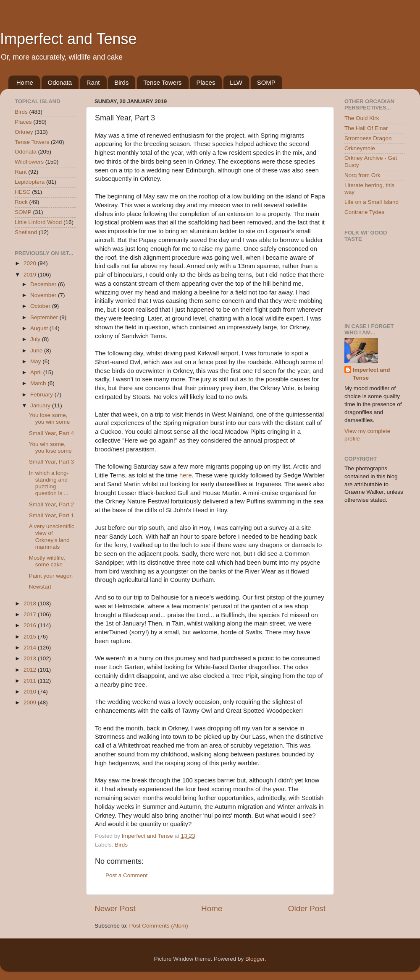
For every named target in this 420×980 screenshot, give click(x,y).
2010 (31, 692)
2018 (31, 603)
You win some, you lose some (50, 447)
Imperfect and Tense (68, 39)
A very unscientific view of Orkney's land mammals (52, 537)
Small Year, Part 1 (51, 515)
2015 (31, 637)
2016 (31, 625)
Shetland (26, 232)
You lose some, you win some (50, 418)
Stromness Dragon (368, 138)
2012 (31, 670)
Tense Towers (162, 82)
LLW (236, 82)
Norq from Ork (362, 175)
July (36, 339)
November (44, 295)
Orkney (24, 132)
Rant (93, 82)
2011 (31, 681)
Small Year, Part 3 (51, 462)
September (45, 317)
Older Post (307, 908)
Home (25, 82)
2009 (31, 702)
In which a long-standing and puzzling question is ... (49, 483)
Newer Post (115, 908)
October (41, 306)
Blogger (255, 959)
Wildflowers (29, 162)
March (39, 383)
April (37, 372)
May (36, 361)
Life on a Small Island (371, 202)
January (41, 405)
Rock (21, 202)
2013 (31, 658)
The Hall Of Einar (366, 128)
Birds (121, 82)
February (42, 395)
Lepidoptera (30, 182)
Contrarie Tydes (364, 212)
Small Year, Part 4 (51, 433)
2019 (31, 275)
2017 (31, 614)
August (40, 328)
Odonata (60, 82)
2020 (31, 263)
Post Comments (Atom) (159, 926)
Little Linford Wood (38, 222)
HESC (23, 192)
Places (206, 82)
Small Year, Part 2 (51, 504)
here (186, 475)
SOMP (266, 82)
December (44, 284)
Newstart (40, 587)
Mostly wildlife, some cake (47, 561)
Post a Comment (127, 875)
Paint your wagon (51, 576)
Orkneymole (360, 148)
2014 (31, 648)
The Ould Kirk (362, 118)
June (37, 351)
